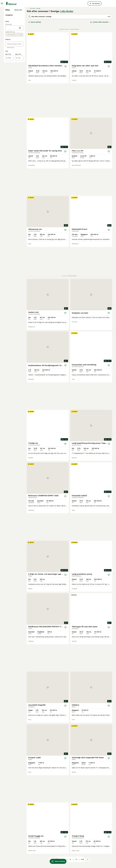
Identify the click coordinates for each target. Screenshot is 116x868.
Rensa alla (18, 45)
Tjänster (9, 55)
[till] (19, 99)
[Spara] (65, 102)
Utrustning (10, 52)
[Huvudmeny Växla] (2, 3)
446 (82, 810)
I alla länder (67, 46)
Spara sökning (35, 57)
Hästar (8, 49)
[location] (14, 69)
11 (76, 810)
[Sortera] (100, 57)
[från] (9, 99)
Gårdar (8, 58)
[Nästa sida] (88, 810)
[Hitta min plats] (20, 69)
